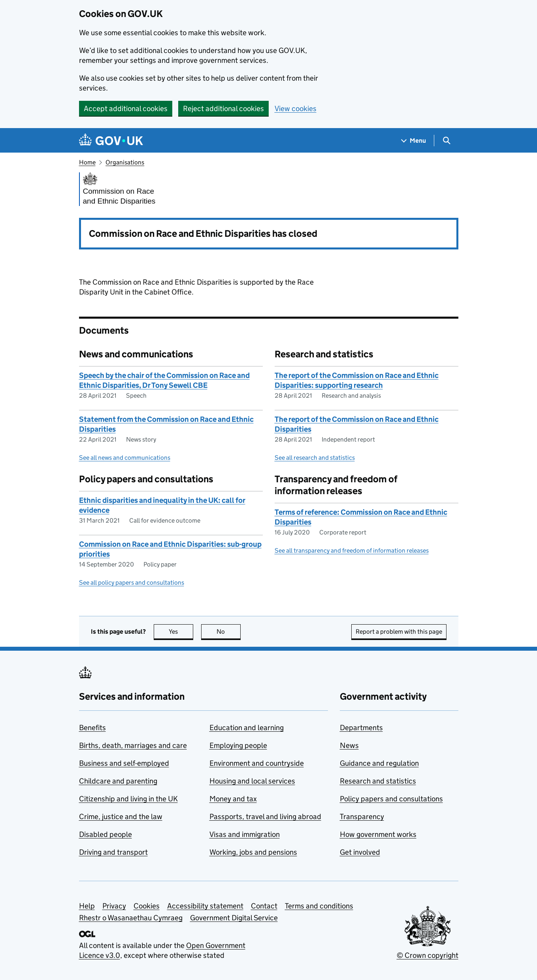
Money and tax (233, 799)
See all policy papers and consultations (132, 583)
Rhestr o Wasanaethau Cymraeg (131, 918)
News (349, 745)
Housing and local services (252, 781)
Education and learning (247, 728)
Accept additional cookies (126, 109)
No (229, 632)
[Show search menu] (446, 141)
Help (87, 906)
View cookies (296, 109)
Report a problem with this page (399, 632)
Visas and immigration (245, 834)
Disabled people (106, 834)
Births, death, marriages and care (133, 745)
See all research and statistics (315, 458)
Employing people (238, 745)
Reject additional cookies (223, 109)
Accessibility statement (205, 906)
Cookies (147, 906)
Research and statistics (378, 781)
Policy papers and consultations (391, 799)
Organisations (125, 162)
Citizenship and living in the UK (128, 799)
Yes (181, 632)
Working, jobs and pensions (253, 852)
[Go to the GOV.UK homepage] (111, 141)
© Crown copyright (428, 955)
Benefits (92, 728)
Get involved (360, 852)
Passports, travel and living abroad (265, 817)
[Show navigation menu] (414, 141)
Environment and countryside (257, 763)
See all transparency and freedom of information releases (352, 550)
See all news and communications (125, 458)
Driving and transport (113, 852)
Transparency (362, 817)
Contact (264, 906)
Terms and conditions (319, 906)
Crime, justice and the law (121, 817)
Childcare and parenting (118, 781)
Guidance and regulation (379, 763)
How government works (378, 834)
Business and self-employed (124, 763)
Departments (361, 728)
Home (87, 162)
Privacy (114, 906)
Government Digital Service (234, 918)
